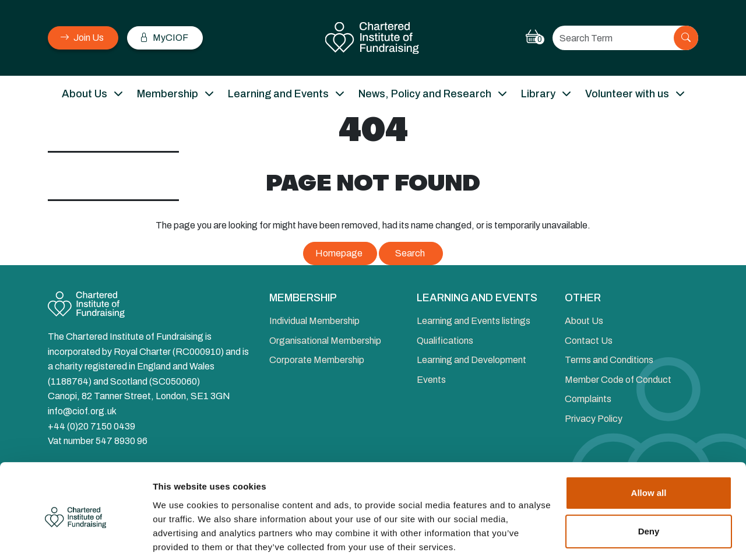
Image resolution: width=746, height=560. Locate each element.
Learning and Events (278, 94)
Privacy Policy (594, 419)
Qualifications (445, 341)
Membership (168, 94)
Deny (649, 489)
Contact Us (589, 341)
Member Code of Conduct (618, 380)
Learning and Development (471, 360)
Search (410, 253)
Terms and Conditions (609, 360)
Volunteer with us (627, 94)
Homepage (339, 253)
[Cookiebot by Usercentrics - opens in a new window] (75, 537)
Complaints (588, 399)
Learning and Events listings (474, 321)
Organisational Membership (325, 341)
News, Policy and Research (425, 94)
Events (431, 380)
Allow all (649, 451)
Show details (180, 537)
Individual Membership (314, 321)
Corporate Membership (317, 360)
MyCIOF (164, 38)
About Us (85, 94)
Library (538, 94)
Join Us (82, 38)
